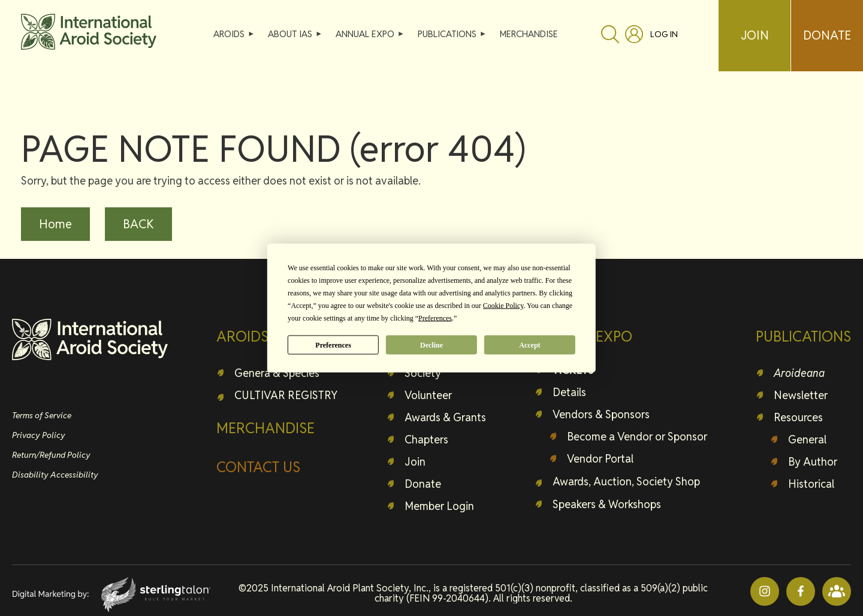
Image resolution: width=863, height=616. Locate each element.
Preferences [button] (435, 318)
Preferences (333, 345)
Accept (529, 345)
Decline (431, 345)
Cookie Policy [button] (503, 306)
